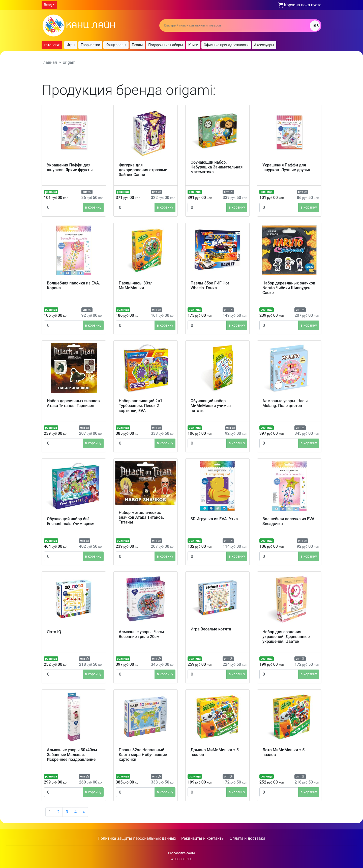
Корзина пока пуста (303, 5)
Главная (49, 62)
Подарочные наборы (165, 45)
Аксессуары (264, 45)
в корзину (93, 207)
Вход (48, 5)
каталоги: (52, 45)
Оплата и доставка (247, 838)
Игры (71, 45)
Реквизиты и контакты (203, 838)
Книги (193, 45)
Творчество (90, 45)
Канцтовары (116, 45)
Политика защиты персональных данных (137, 838)
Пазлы (137, 45)
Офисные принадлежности (226, 45)
